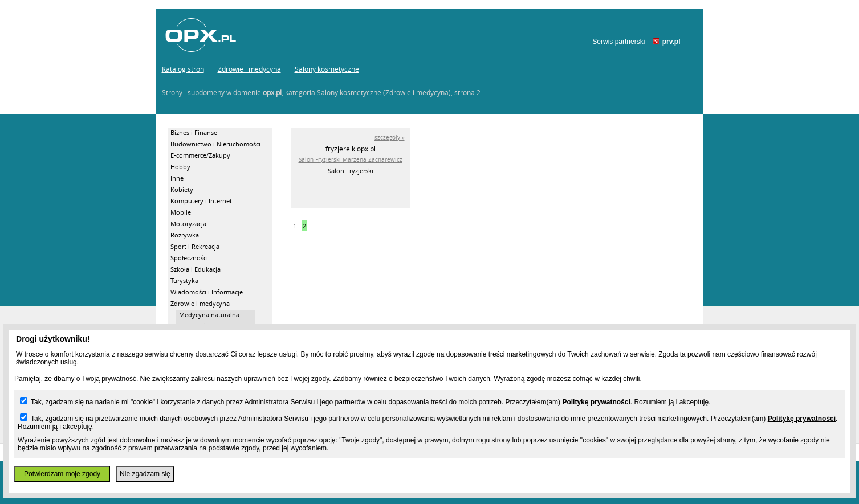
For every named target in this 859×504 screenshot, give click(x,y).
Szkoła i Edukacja (196, 269)
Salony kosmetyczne (327, 69)
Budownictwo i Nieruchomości (215, 144)
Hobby (180, 167)
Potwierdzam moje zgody (62, 474)
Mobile (181, 212)
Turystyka (184, 280)
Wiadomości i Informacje (207, 292)
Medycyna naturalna (209, 315)
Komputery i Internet (201, 201)
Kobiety (182, 189)
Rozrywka (185, 235)
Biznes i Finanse (194, 132)
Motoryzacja (188, 224)
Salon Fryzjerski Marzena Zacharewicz (351, 160)
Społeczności (189, 258)
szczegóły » (390, 138)
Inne (177, 178)
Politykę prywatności (596, 402)
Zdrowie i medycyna (249, 69)
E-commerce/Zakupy (200, 155)
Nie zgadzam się (145, 474)
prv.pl (671, 42)
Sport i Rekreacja (195, 246)
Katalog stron (183, 69)
